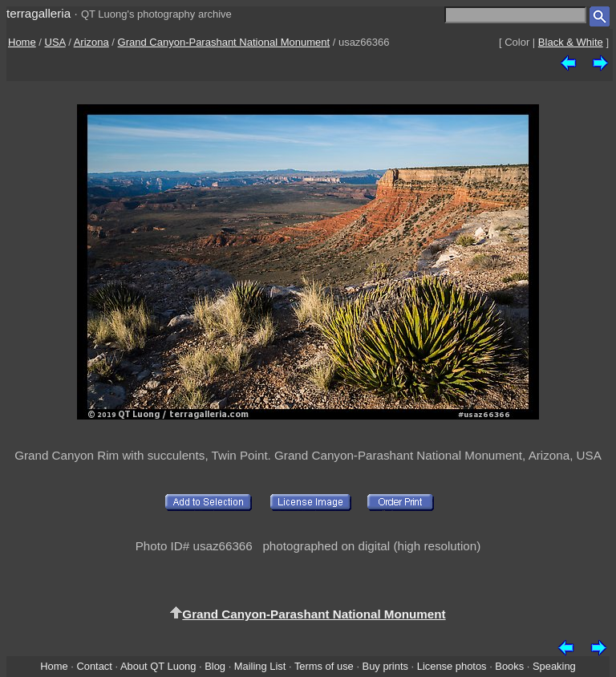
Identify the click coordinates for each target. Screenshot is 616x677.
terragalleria (38, 13)
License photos (452, 666)
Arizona (91, 42)
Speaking (554, 666)
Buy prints (385, 666)
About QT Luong (158, 666)
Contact (94, 666)
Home (22, 42)
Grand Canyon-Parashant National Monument (224, 42)
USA (55, 42)
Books (509, 666)
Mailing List (260, 666)
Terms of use (324, 666)
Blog (215, 666)
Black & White (571, 42)
